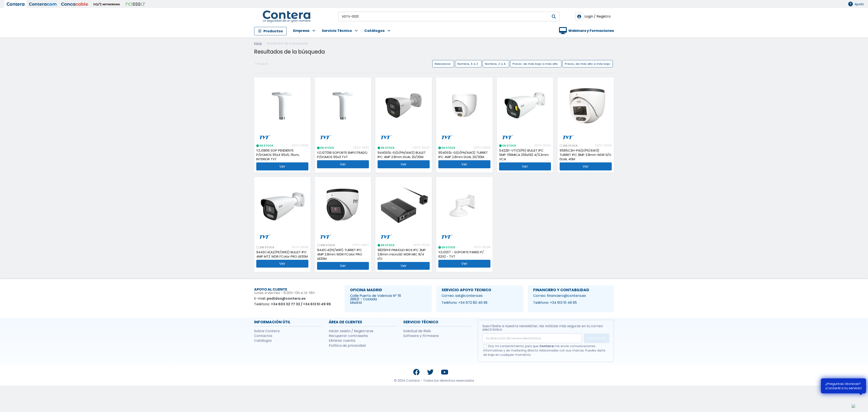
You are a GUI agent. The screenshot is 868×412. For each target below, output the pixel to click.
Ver (282, 166)
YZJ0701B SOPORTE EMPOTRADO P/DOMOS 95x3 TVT (342, 155)
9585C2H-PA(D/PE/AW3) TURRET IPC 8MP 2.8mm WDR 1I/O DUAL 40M (585, 155)
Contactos (263, 336)
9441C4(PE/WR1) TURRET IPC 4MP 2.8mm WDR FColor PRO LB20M (340, 254)
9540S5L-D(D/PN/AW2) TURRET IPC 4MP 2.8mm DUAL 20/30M (463, 155)
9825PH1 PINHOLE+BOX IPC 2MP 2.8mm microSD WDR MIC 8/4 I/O (402, 254)
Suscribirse (597, 338)
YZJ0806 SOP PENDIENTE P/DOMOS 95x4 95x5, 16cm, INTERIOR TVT (278, 155)
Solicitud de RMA (417, 331)
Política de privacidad (347, 346)
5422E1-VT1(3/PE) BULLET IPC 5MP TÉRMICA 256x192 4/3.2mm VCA (524, 155)
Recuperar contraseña (348, 336)
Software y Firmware (421, 336)
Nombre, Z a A (496, 64)
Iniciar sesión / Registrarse (351, 331)
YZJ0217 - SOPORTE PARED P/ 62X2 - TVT (461, 254)
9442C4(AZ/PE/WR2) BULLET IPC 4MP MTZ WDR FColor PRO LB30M (282, 254)
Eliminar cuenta (342, 341)
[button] (301, 31)
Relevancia (443, 64)
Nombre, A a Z (468, 64)
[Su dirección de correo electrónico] (532, 338)
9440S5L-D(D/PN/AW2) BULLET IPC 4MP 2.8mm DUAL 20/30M (402, 155)
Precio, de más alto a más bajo (588, 64)
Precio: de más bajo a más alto (536, 64)
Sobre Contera (267, 331)
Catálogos (263, 341)
